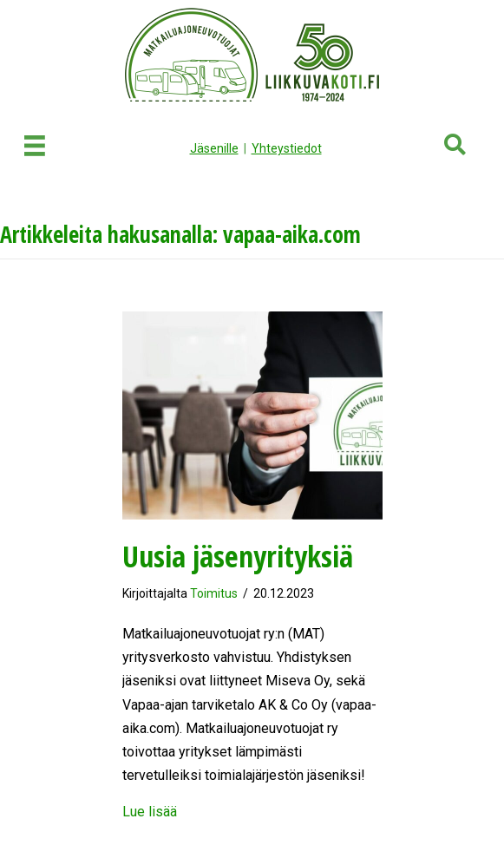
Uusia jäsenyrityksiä (238, 556)
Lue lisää (150, 812)
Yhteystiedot (287, 148)
